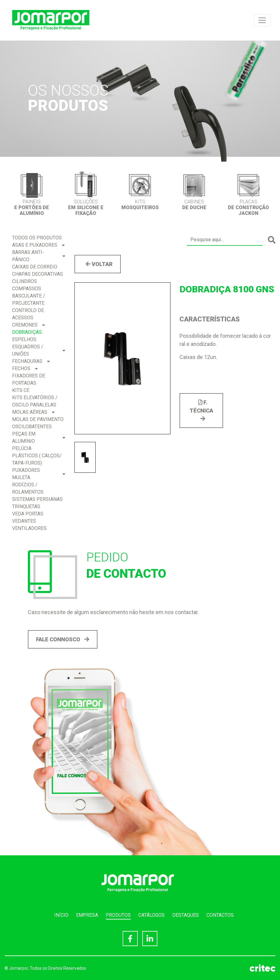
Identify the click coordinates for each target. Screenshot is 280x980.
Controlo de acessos (28, 314)
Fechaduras (31, 361)
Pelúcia (22, 448)
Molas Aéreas (33, 412)
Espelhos (24, 339)
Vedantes (24, 521)
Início (61, 915)
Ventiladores (29, 528)
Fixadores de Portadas (29, 379)
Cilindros (25, 281)
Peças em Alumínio (39, 437)
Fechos (25, 368)
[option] (32, 193)
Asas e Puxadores (38, 245)
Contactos (220, 915)
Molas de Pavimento (38, 419)
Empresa (87, 915)
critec (262, 968)
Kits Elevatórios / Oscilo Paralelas (35, 401)
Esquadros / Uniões (39, 350)
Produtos (118, 915)
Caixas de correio (35, 267)
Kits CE (21, 390)
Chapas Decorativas (38, 274)
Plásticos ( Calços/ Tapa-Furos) (37, 459)
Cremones (29, 325)
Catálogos (152, 915)
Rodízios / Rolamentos (28, 488)
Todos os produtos (37, 238)
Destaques (186, 915)
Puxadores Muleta (39, 474)
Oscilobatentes (32, 427)
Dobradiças (27, 332)
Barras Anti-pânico (39, 256)
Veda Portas (28, 514)
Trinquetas (26, 506)
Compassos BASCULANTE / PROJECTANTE (29, 296)
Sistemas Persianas (37, 499)
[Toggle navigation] (262, 20)
